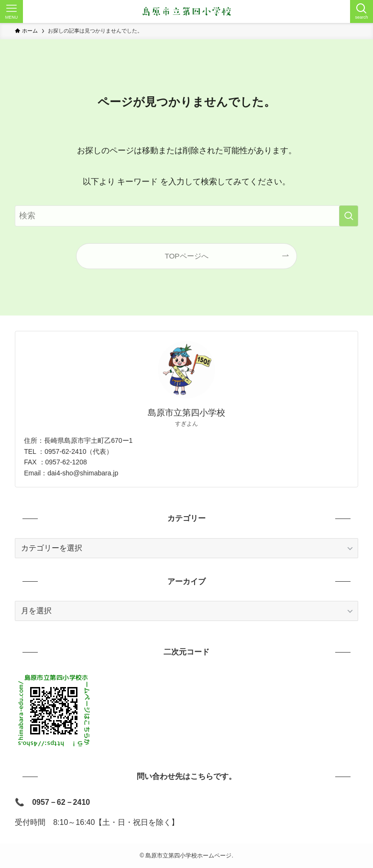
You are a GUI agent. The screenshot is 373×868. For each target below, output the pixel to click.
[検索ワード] (186, 216)
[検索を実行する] (349, 216)
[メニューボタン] (11, 11)
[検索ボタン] (362, 11)
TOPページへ (186, 256)
